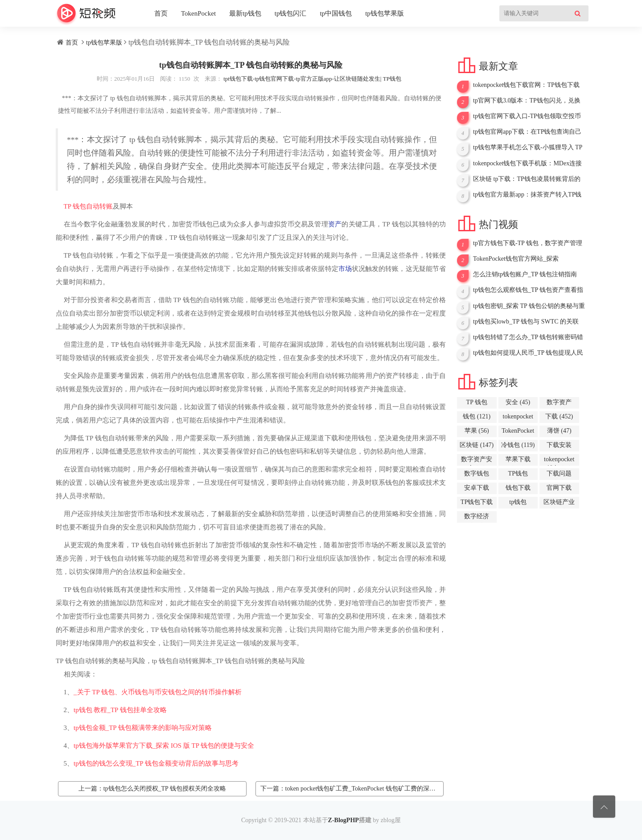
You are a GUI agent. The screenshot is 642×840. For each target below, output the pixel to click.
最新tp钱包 (245, 13)
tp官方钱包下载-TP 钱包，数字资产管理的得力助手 (528, 243)
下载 (559, 416)
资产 (335, 224)
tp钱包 (518, 504)
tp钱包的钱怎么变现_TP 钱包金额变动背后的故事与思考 (156, 763)
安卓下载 (477, 489)
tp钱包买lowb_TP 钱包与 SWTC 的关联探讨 (526, 322)
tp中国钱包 (336, 13)
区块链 (477, 445)
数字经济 (477, 518)
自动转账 (99, 206)
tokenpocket (518, 418)
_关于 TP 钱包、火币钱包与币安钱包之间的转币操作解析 (158, 692)
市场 (345, 269)
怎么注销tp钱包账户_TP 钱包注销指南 (525, 274)
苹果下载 (518, 461)
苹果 (477, 431)
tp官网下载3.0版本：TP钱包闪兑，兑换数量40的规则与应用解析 (527, 101)
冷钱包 (518, 445)
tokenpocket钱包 (559, 461)
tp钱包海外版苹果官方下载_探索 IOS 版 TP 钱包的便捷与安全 (164, 746)
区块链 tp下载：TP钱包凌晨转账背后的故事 (527, 179)
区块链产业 (559, 504)
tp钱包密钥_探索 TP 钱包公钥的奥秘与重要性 (529, 306)
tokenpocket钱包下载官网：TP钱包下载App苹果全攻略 (526, 85)
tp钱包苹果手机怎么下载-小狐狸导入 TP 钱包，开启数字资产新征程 (528, 148)
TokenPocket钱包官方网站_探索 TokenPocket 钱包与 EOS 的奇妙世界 (523, 259)
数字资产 (559, 404)
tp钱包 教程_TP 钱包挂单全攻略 (120, 710)
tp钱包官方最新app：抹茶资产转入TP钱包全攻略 (527, 195)
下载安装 (559, 447)
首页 (161, 13)
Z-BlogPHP (344, 820)
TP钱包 (518, 475)
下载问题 (559, 475)
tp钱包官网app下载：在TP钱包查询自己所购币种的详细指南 (527, 132)
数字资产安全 (477, 461)
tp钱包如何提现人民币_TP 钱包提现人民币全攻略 (528, 353)
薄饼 (559, 431)
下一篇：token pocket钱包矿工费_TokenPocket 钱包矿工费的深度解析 (352, 789)
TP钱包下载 (477, 504)
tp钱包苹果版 (385, 13)
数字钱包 (477, 475)
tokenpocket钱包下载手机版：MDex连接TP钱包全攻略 (527, 164)
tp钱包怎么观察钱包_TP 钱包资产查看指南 (528, 290)
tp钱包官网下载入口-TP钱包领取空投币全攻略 (527, 116)
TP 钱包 (75, 206)
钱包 (477, 416)
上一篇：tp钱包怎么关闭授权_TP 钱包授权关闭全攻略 (152, 789)
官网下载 (559, 489)
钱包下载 (518, 489)
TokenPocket (198, 13)
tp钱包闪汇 (291, 13)
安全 (518, 402)
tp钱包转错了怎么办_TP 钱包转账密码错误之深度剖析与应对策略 (528, 337)
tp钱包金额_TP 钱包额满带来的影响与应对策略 (143, 728)
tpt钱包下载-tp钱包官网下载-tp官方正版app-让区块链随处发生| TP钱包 (312, 79)
